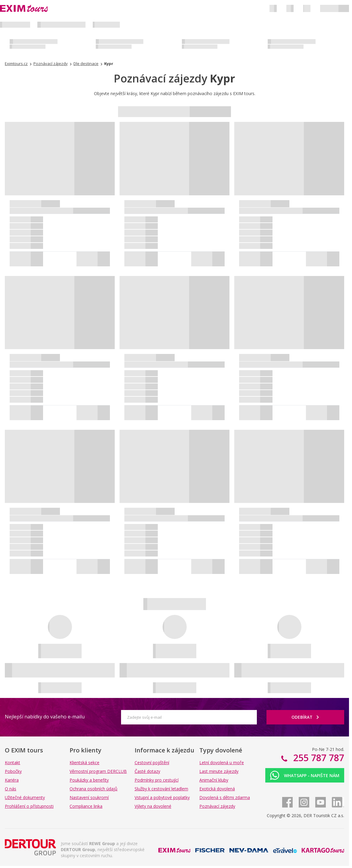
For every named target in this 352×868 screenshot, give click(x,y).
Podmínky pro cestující (157, 780)
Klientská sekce (84, 763)
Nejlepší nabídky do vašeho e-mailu (45, 717)
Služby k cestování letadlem (161, 789)
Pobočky (13, 771)
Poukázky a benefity (89, 780)
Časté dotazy (147, 771)
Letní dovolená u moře (222, 763)
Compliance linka (86, 806)
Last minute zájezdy (219, 771)
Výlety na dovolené (153, 806)
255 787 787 (318, 758)
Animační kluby (214, 780)
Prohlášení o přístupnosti (29, 806)
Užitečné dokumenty (25, 797)
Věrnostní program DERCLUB (98, 771)
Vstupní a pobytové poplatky (162, 797)
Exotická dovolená (217, 789)
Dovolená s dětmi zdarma (225, 797)
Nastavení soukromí (89, 797)
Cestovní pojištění (152, 763)
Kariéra (12, 780)
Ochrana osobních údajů (93, 789)
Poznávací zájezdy (217, 806)
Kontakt (12, 763)
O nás (11, 789)
